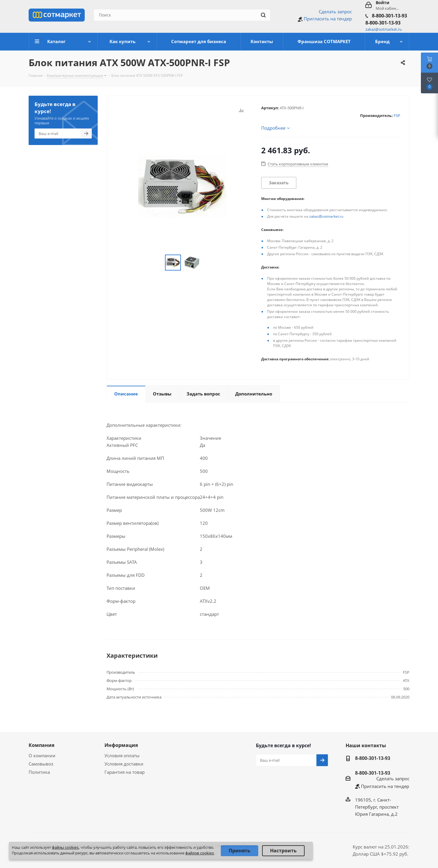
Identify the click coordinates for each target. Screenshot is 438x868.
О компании (42, 755)
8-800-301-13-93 (389, 16)
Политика (39, 772)
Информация (121, 745)
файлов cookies (200, 853)
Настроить (283, 851)
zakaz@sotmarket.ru (326, 216)
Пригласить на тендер (328, 19)
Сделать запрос (335, 12)
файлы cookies (65, 847)
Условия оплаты (122, 755)
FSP (397, 115)
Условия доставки (124, 764)
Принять (240, 851)
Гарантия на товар (125, 772)
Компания (41, 745)
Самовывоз (41, 764)
